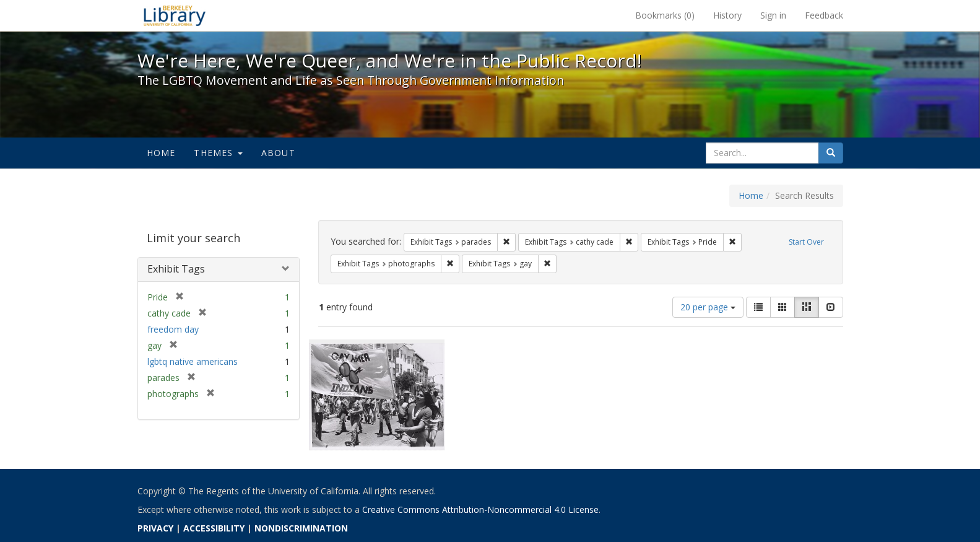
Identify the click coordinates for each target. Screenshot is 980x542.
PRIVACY (155, 528)
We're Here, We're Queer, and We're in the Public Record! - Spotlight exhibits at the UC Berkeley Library (175, 15)
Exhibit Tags (176, 269)
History (727, 15)
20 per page (708, 307)
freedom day (173, 329)
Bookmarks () (665, 15)
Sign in (773, 15)
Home (161, 153)
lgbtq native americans (193, 361)
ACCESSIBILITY (214, 528)
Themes (218, 153)
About (278, 153)
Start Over (806, 242)
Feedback (824, 15)
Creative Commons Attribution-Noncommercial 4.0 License (480, 509)
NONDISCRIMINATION (301, 528)
